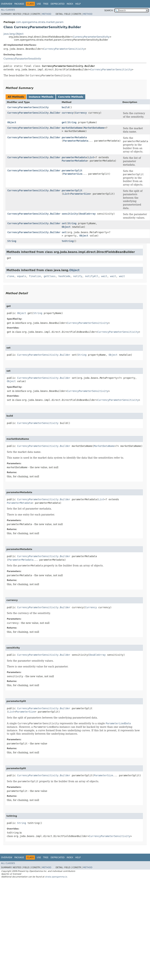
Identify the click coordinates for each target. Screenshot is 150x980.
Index (70, 4)
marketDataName (72, 128)
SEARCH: (109, 11)
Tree (46, 4)
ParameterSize (73, 174)
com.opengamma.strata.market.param (40, 22)
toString (67, 241)
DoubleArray (88, 214)
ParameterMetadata (76, 141)
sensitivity (70, 214)
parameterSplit (72, 170)
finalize (35, 276)
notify (78, 276)
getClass (50, 276)
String (72, 122)
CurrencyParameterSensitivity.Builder (34, 113)
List (91, 157)
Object (12, 122)
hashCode (64, 276)
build (65, 107)
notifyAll (92, 276)
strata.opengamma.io (56, 877)
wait (104, 276)
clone (11, 276)
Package (19, 4)
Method (47, 14)
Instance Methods (41, 97)
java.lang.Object (13, 34)
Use (39, 4)
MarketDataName (94, 128)
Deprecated (58, 4)
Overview (7, 4)
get (64, 122)
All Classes (8, 10)
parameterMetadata (74, 137)
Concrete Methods (71, 97)
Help (78, 4)
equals (22, 276)
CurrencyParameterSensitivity (91, 37)
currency (67, 113)
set (64, 223)
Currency (81, 113)
